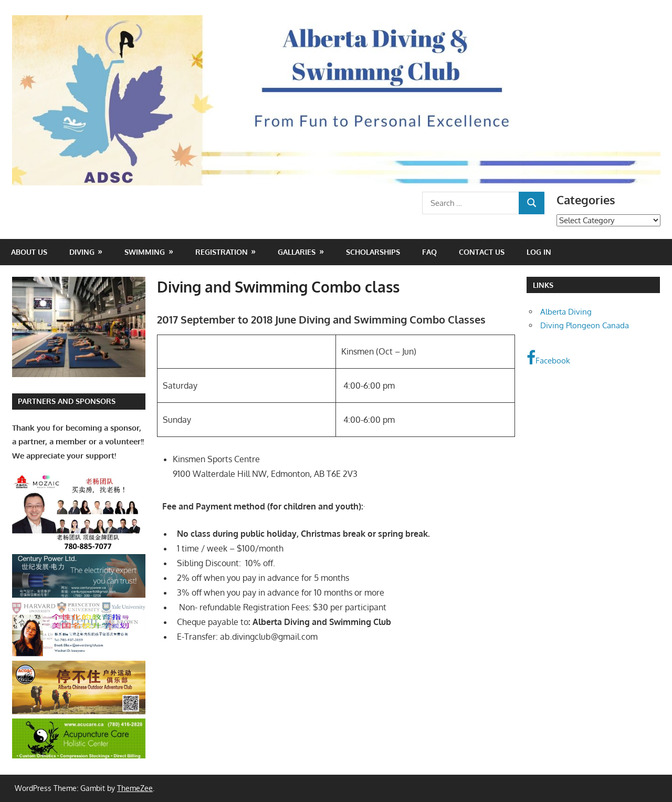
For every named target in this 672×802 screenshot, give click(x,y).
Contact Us (482, 252)
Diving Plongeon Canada (585, 325)
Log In (539, 252)
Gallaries (297, 252)
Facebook (548, 358)
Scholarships (373, 252)
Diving (82, 252)
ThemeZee (135, 788)
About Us (29, 252)
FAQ (429, 252)
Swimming (145, 252)
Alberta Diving (566, 312)
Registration (222, 252)
